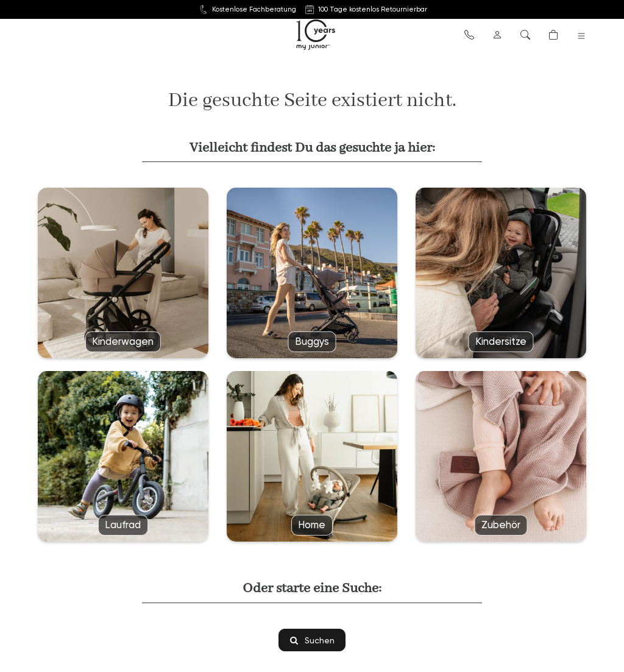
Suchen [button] (312, 640)
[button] (469, 34)
